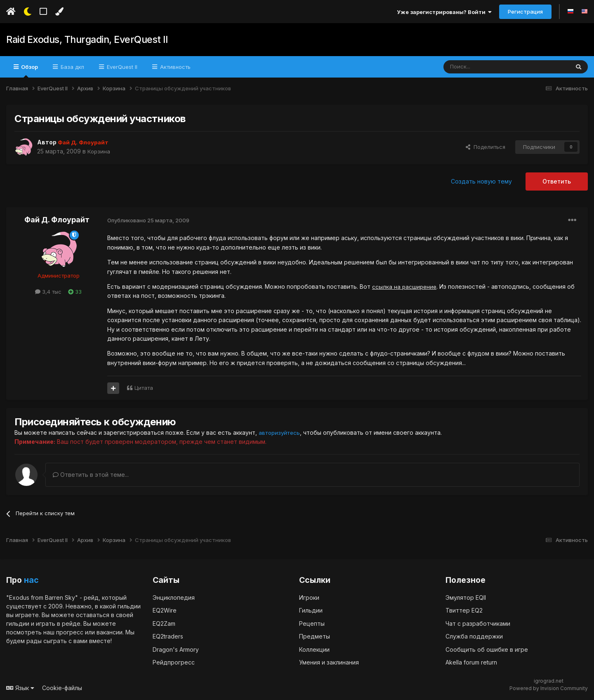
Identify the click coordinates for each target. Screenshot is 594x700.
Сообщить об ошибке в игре (487, 649)
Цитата (144, 388)
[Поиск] (487, 67)
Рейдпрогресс (174, 662)
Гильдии (311, 610)
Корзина (99, 151)
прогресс (70, 632)
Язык (20, 687)
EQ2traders (168, 636)
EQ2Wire (165, 610)
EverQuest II (121, 67)
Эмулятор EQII (466, 597)
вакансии (110, 632)
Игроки (309, 597)
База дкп (72, 67)
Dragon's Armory (176, 649)
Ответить (557, 181)
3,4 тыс (48, 292)
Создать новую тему (481, 181)
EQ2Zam (164, 623)
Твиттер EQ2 (464, 610)
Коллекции (314, 649)
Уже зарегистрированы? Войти (444, 12)
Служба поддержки (474, 636)
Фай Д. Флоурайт (57, 220)
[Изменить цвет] (59, 12)
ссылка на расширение (405, 286)
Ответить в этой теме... (91, 474)
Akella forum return (471, 662)
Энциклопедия (174, 597)
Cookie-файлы (62, 687)
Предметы (315, 636)
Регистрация (525, 12)
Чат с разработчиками (478, 623)
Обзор (29, 71)
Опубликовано (148, 220)
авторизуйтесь (280, 432)
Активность (174, 67)
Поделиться (486, 147)
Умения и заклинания (329, 662)
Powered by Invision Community (549, 688)
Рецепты (312, 623)
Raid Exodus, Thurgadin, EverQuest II (84, 40)
